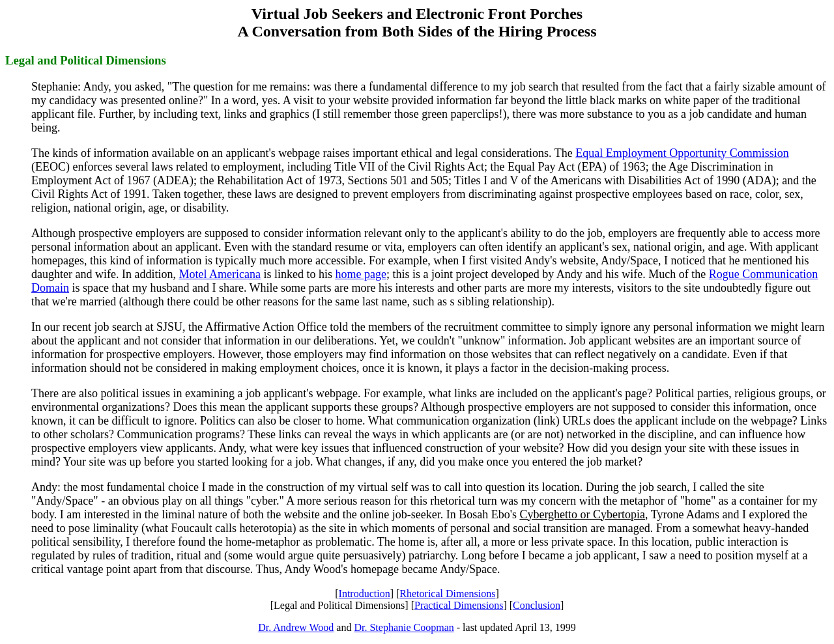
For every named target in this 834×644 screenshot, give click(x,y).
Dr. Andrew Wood (296, 627)
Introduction (365, 594)
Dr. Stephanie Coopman (404, 627)
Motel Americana (219, 274)
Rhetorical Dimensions (447, 594)
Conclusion (537, 605)
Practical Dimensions (459, 605)
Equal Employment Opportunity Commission (682, 153)
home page (360, 274)
